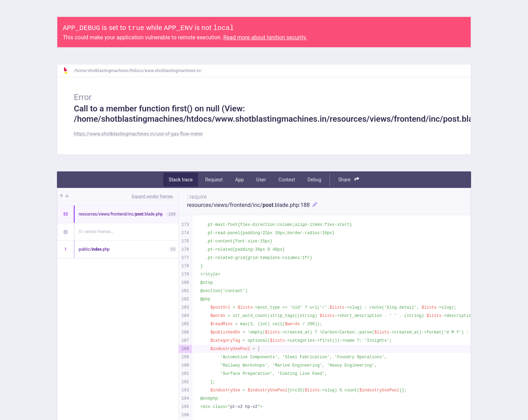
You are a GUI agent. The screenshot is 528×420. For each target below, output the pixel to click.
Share (349, 179)
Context (287, 180)
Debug (314, 180)
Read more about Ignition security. (265, 37)
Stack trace (181, 180)
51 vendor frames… (96, 232)
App (239, 180)
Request (214, 180)
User (261, 180)
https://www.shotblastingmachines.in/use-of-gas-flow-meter (139, 134)
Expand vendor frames (152, 197)
